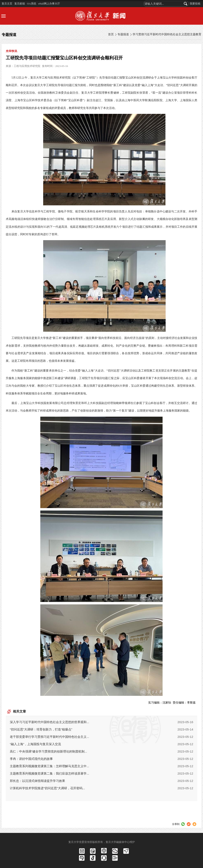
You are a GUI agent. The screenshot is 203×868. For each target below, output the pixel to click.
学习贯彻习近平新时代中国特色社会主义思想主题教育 (167, 34)
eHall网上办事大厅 (49, 4)
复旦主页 (7, 4)
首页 (111, 34)
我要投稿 (195, 4)
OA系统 (32, 4)
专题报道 (123, 34)
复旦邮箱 (20, 4)
